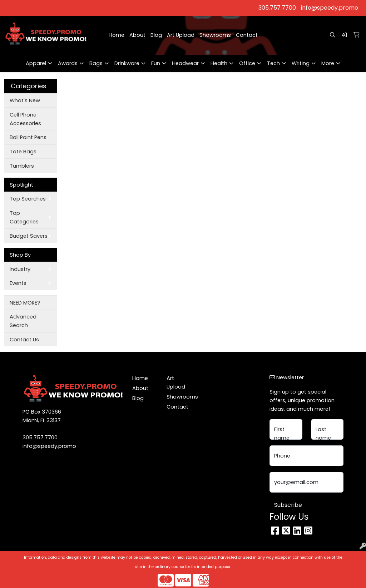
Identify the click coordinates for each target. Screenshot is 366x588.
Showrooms (215, 35)
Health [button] (219, 63)
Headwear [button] (185, 63)
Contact (247, 35)
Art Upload (181, 35)
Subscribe (288, 505)
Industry (20, 269)
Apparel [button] (36, 63)
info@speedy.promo (330, 8)
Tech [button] (273, 63)
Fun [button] (156, 63)
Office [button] (247, 63)
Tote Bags (23, 152)
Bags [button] (96, 63)
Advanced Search (23, 321)
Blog (156, 35)
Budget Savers (29, 236)
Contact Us (24, 340)
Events (18, 283)
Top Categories (24, 217)
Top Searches (28, 199)
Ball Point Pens (28, 137)
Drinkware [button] (127, 63)
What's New (25, 100)
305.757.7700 (277, 8)
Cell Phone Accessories (25, 119)
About (137, 35)
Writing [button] (301, 63)
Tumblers (22, 166)
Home (117, 35)
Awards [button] (68, 63)
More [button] (328, 63)
